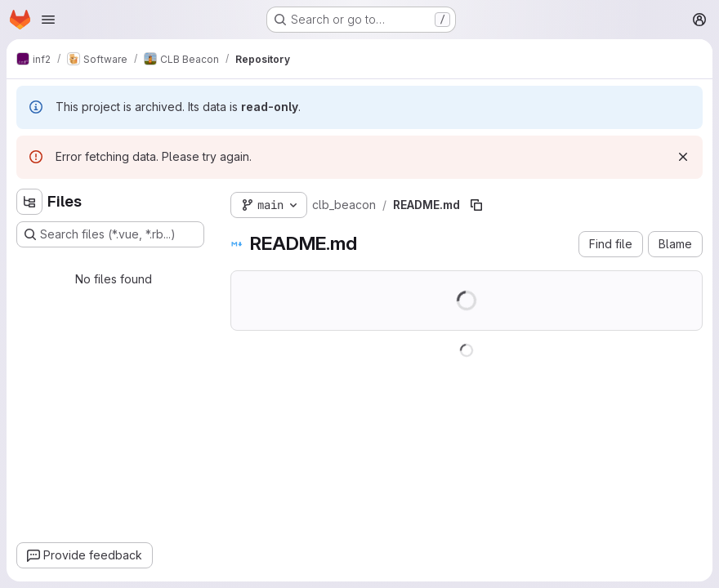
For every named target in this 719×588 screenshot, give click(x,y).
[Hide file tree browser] (29, 202)
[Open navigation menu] (48, 20)
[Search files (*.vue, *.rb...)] (110, 234)
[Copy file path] (476, 205)
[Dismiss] (683, 157)
